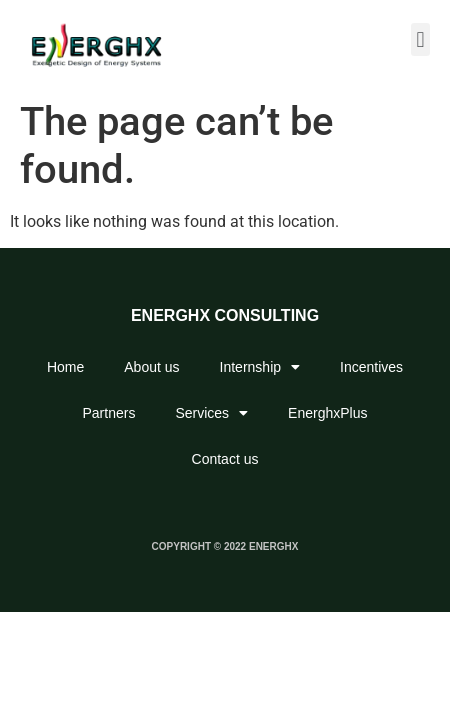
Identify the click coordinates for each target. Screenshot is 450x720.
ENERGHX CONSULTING (225, 315)
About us (151, 367)
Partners (109, 413)
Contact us (225, 459)
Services (211, 413)
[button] (420, 39)
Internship (260, 367)
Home (65, 367)
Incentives (371, 367)
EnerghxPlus (327, 413)
